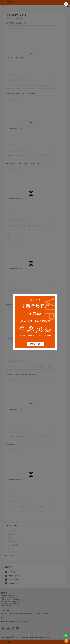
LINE (65, 636)
